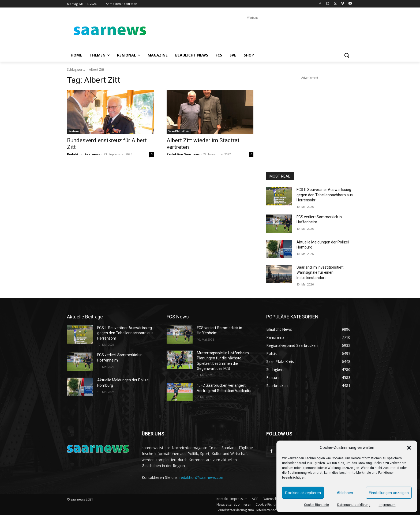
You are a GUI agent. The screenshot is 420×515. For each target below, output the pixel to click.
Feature (74, 131)
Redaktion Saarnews (83, 154)
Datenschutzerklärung (354, 505)
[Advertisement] (250, 33)
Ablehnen (345, 493)
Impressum (387, 505)
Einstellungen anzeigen (389, 493)
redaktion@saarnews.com (202, 477)
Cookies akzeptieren (303, 493)
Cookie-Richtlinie (316, 505)
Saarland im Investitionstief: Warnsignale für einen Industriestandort (320, 272)
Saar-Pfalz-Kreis (179, 131)
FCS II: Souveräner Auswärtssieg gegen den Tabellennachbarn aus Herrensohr (325, 195)
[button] (409, 448)
